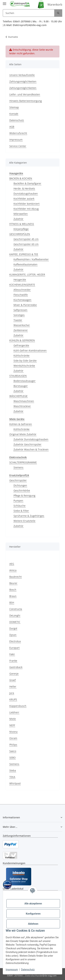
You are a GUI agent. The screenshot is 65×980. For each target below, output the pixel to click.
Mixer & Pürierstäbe (25, 305)
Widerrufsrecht (18, 133)
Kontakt (14, 114)
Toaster (18, 320)
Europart (14, 648)
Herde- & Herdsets (24, 188)
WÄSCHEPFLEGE (18, 396)
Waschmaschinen (24, 401)
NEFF (12, 725)
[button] (32, 817)
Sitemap (14, 107)
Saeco (13, 751)
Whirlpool (15, 783)
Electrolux (15, 641)
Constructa (16, 609)
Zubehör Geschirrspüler (27, 444)
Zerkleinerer (21, 330)
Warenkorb (55, 5)
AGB (12, 127)
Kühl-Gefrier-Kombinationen (30, 350)
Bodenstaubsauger (25, 381)
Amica (13, 570)
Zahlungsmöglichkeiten (23, 81)
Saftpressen (20, 310)
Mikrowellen (21, 214)
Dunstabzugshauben (26, 194)
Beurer (13, 583)
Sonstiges (19, 315)
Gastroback (16, 667)
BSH (12, 603)
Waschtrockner (22, 406)
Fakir (12, 654)
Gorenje (14, 674)
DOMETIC (15, 622)
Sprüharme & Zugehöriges (29, 516)
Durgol (13, 628)
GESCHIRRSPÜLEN (20, 234)
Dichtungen (20, 485)
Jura (12, 693)
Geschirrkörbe (22, 490)
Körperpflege (21, 229)
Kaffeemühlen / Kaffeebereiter (31, 259)
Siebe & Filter (21, 511)
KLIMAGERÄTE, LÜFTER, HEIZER (27, 275)
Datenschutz (28, 970)
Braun (13, 596)
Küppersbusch (18, 706)
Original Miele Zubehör (23, 434)
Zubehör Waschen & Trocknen (31, 449)
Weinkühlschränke (24, 366)
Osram (13, 738)
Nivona (13, 732)
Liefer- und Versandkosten (25, 94)
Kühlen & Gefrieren (21, 424)
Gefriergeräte (21, 345)
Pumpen (18, 501)
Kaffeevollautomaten (25, 264)
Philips (13, 745)
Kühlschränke (21, 355)
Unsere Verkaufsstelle (22, 75)
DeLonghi (15, 615)
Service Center (18, 146)
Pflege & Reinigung (24, 495)
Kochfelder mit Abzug (26, 209)
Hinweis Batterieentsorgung (26, 101)
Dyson (13, 635)
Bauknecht (16, 577)
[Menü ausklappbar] (5, 2)
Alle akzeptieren (33, 904)
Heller (13, 686)
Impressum (12, 970)
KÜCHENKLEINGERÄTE (22, 285)
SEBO (12, 758)
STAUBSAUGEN (18, 376)
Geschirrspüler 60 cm (26, 244)
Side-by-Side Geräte (25, 361)
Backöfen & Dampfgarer (27, 183)
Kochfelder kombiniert (27, 204)
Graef (13, 680)
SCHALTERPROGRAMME (23, 462)
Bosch (13, 590)
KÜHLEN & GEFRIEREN (22, 340)
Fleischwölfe (21, 295)
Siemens (18, 467)
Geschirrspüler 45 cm (26, 239)
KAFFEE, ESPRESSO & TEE (24, 254)
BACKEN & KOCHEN (21, 178)
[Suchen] (29, 13)
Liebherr (14, 712)
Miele (13, 719)
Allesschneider (22, 290)
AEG (12, 564)
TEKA (12, 777)
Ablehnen (33, 924)
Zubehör (18, 219)
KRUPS (13, 699)
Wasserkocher (22, 325)
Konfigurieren (33, 914)
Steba (13, 770)
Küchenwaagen (22, 300)
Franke (13, 661)
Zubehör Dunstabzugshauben (31, 439)
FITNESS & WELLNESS (22, 224)
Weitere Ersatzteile (24, 521)
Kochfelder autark (24, 199)
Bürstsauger (21, 386)
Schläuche (19, 506)
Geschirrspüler (18, 480)
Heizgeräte (20, 280)
